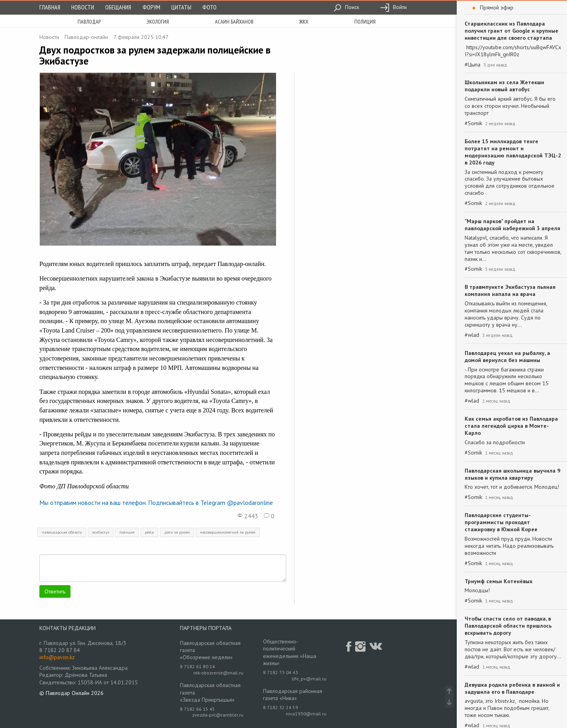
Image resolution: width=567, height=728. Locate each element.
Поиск (346, 7)
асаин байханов (234, 22)
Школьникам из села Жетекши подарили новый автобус (504, 86)
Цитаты (181, 7)
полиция (365, 22)
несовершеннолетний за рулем (228, 532)
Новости (83, 7)
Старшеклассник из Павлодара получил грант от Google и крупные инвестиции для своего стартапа (511, 31)
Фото (209, 7)
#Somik (473, 123)
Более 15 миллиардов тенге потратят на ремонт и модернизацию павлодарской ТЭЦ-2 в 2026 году (513, 152)
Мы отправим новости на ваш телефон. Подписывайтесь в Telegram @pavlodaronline (156, 503)
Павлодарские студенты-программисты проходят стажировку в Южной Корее (501, 522)
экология (158, 22)
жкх (304, 22)
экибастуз (101, 532)
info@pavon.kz (57, 657)
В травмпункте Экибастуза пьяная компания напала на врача (510, 290)
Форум (151, 7)
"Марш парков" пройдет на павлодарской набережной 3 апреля (512, 225)
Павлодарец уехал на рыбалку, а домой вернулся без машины (507, 357)
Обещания (118, 7)
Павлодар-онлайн (86, 37)
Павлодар (89, 22)
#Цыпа (472, 65)
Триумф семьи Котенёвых (498, 581)
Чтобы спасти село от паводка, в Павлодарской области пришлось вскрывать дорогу (508, 626)
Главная (50, 7)
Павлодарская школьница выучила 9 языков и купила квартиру (512, 474)
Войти (393, 7)
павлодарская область (62, 532)
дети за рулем (177, 532)
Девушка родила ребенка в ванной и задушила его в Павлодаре (512, 688)
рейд (149, 532)
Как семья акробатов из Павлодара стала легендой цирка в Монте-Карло (511, 426)
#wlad (472, 335)
